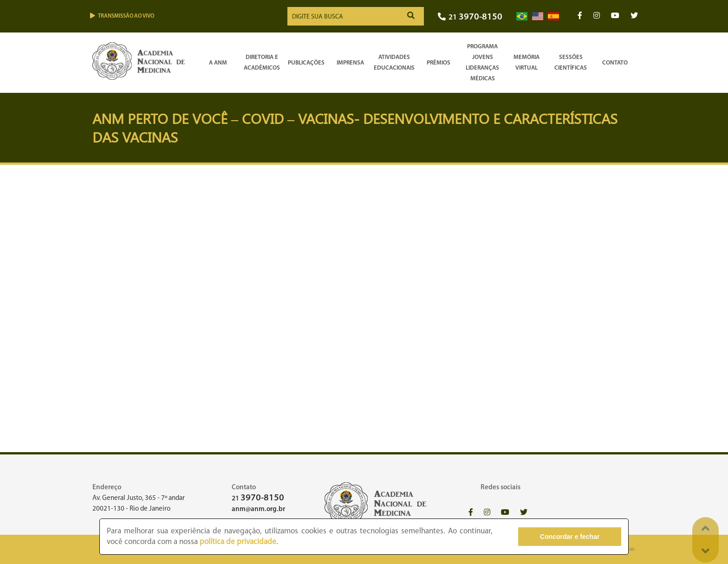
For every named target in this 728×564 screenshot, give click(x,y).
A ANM (218, 63)
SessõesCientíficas (571, 63)
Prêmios (439, 63)
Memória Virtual (526, 63)
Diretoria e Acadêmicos (262, 63)
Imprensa (350, 63)
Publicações (306, 63)
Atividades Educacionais (394, 63)
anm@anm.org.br (258, 509)
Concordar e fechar (570, 537)
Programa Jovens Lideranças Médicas (482, 63)
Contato (615, 63)
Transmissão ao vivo (122, 16)
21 (470, 17)
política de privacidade (238, 542)
